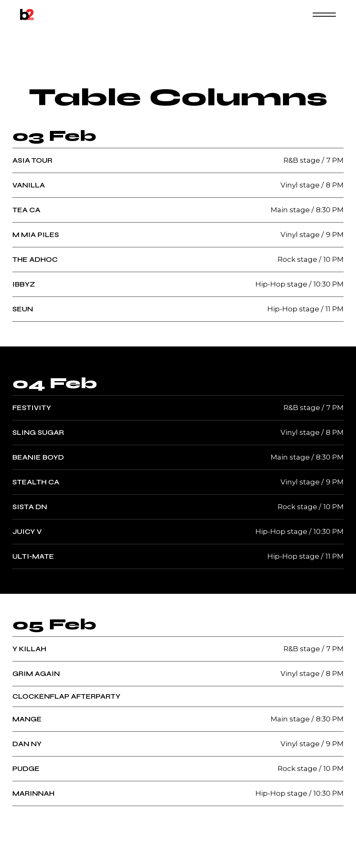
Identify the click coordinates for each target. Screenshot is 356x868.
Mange (27, 719)
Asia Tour (32, 160)
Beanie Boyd (38, 457)
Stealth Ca (36, 482)
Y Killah (29, 649)
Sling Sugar (38, 433)
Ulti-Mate (33, 556)
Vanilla (29, 185)
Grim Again (36, 674)
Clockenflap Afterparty (66, 696)
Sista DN (30, 507)
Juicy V (27, 532)
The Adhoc (35, 260)
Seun (23, 309)
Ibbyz (24, 284)
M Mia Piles (36, 235)
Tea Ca (26, 210)
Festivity (32, 408)
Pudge (26, 769)
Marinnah (33, 793)
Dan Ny (27, 744)
